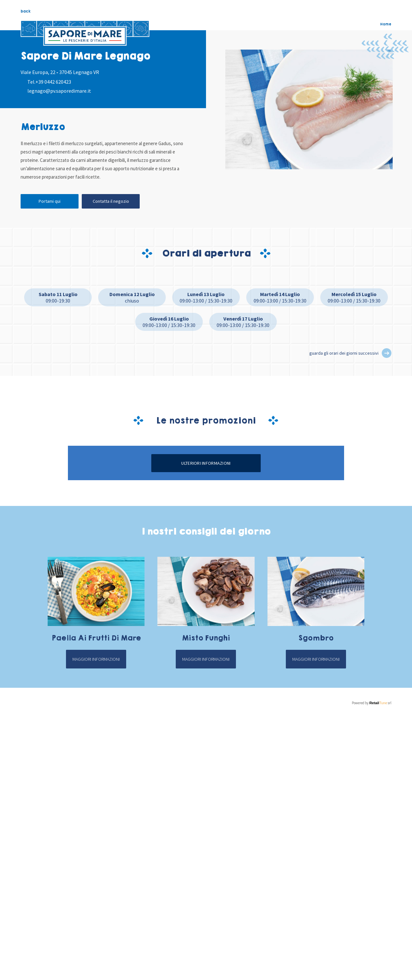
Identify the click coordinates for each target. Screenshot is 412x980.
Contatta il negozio (111, 201)
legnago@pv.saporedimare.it (59, 91)
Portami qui (50, 201)
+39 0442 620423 (53, 82)
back (26, 11)
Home (386, 24)
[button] (387, 353)
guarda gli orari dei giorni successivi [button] (344, 353)
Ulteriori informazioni (206, 739)
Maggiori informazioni (96, 935)
